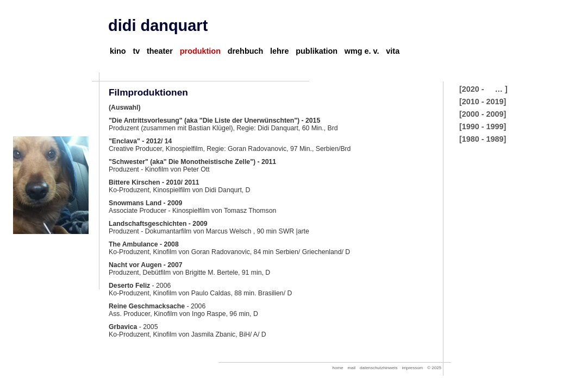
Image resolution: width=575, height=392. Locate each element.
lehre (279, 51)
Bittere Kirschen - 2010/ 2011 (154, 182)
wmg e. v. (362, 51)
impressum (412, 368)
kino (118, 51)
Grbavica (123, 327)
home (338, 368)
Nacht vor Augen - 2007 (146, 265)
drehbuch (246, 51)
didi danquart (158, 26)
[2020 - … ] (483, 89)
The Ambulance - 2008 (144, 244)
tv (136, 51)
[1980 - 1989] (483, 139)
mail (352, 368)
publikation (317, 51)
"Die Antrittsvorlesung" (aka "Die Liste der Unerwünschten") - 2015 (214, 121)
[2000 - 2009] (483, 114)
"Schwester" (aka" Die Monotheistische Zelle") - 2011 (192, 162)
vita (393, 51)
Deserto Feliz (129, 286)
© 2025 (434, 368)
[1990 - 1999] (483, 127)
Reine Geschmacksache (147, 306)
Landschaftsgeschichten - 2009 (158, 224)
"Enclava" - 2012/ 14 (140, 141)
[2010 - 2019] (483, 102)
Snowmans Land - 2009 (145, 203)
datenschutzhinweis (379, 368)
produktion (200, 51)
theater (160, 51)
